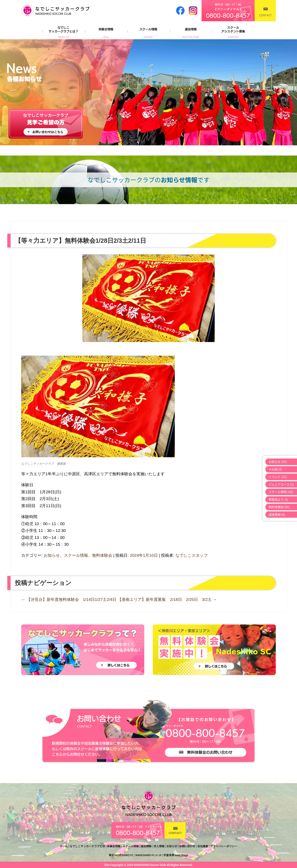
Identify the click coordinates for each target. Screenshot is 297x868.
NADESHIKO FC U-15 (149, 855)
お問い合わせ (187, 846)
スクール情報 (148, 31)
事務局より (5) (278, 499)
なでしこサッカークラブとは (87, 846)
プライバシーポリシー (224, 846)
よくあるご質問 (233, 31)
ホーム (64, 846)
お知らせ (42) (278, 462)
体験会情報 (106, 31)
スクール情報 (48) (281, 492)
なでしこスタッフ (192, 555)
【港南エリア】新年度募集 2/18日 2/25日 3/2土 (167, 599)
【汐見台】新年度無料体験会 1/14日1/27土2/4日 (69, 599)
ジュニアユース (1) (281, 484)
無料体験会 (102, 555)
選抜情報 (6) (277, 514)
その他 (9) (275, 469)
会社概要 (203, 846)
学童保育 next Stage (176, 855)
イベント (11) (278, 477)
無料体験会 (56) (279, 507)
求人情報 (159, 846)
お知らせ (52, 555)
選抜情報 (191, 31)
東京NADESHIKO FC (121, 855)
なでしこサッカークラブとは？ (64, 31)
